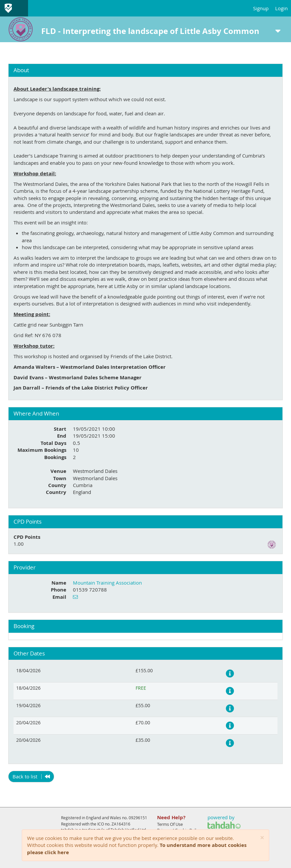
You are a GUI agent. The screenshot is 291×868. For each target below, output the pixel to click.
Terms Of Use (170, 824)
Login (281, 8)
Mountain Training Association (107, 583)
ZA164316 (121, 824)
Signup (261, 8)
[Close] (262, 838)
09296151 (138, 818)
